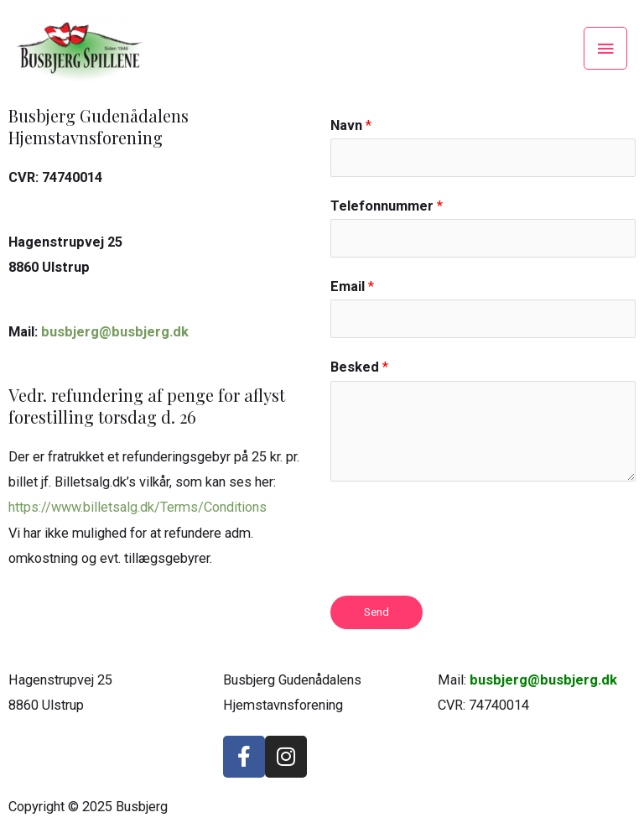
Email (352, 286)
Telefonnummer (387, 206)
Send (377, 612)
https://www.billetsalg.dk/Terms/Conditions (138, 507)
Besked (359, 367)
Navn (351, 125)
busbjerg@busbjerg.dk (115, 332)
